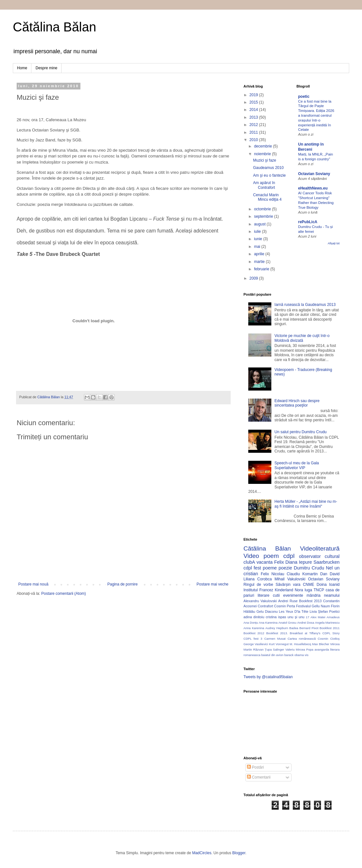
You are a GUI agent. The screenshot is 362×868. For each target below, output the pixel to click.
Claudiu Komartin (302, 574)
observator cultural (319, 556)
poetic (304, 97)
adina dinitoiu (254, 617)
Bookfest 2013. (277, 633)
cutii (276, 595)
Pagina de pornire (123, 584)
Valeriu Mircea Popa (300, 649)
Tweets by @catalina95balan (268, 677)
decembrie (263, 146)
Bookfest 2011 (330, 628)
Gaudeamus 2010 (268, 168)
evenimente (293, 595)
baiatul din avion (272, 655)
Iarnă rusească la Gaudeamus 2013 (305, 305)
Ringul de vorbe (258, 585)
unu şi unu (296, 617)
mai (258, 247)
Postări (255, 767)
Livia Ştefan (319, 611)
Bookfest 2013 (310, 601)
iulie (258, 232)
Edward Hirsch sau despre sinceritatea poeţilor (297, 403)
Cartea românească (302, 639)
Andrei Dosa (306, 623)
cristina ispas (276, 617)
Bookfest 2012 (254, 633)
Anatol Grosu (287, 623)
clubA (249, 562)
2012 (254, 125)
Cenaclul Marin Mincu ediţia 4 (267, 197)
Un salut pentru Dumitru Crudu (301, 432)
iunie (259, 239)
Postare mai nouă (33, 584)
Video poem (261, 556)
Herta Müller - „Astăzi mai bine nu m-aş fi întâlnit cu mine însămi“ (306, 504)
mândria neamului (323, 595)
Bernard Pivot (309, 628)
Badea (294, 628)
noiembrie (263, 154)
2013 (254, 117)
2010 (254, 140)
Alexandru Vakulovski (260, 601)
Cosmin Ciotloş (329, 639)
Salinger (279, 649)
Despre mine (46, 68)
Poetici (334, 611)
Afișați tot (334, 243)
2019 (254, 95)
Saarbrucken (326, 562)
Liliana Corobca (258, 579)
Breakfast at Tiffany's (305, 633)
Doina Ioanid (328, 585)
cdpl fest (252, 568)
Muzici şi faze (265, 160)
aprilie (260, 254)
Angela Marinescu (327, 623)
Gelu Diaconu (267, 611)
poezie (285, 568)
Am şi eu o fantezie (269, 175)
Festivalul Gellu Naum (313, 606)
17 (308, 617)
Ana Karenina (268, 623)
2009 (254, 278)
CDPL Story (331, 633)
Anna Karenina (254, 628)
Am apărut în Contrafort (264, 185)
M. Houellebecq (300, 644)
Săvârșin (283, 585)
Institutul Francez (258, 590)
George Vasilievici (256, 644)
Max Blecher (321, 644)
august (260, 224)
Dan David (330, 574)
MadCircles (202, 853)
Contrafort (266, 606)
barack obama (294, 655)
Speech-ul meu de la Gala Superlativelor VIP (297, 465)
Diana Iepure (299, 562)
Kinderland (284, 590)
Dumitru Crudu (309, 568)
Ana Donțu (251, 623)
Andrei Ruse (288, 601)
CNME (308, 585)
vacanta (265, 562)
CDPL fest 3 (253, 639)
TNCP (319, 590)
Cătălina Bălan (54, 27)
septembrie (264, 216)
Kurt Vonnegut (279, 644)
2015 (254, 102)
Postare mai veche (213, 584)
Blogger (239, 853)
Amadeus (333, 617)
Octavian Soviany (314, 174)
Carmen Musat (275, 639)
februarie (262, 269)
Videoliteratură (320, 548)
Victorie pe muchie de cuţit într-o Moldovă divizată (302, 338)
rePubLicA (308, 222)
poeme (270, 568)
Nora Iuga (303, 590)
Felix (279, 562)
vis (307, 655)
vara (296, 585)
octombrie (263, 209)
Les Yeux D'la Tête (294, 611)
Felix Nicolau (272, 574)
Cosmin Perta (285, 606)
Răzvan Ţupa (262, 649)
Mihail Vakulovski (290, 579)
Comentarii (259, 777)
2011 (254, 132)
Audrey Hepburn (277, 628)
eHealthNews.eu (313, 188)
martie (260, 262)
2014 (254, 110)
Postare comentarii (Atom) (64, 594)
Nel (329, 568)
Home (22, 68)
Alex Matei (318, 617)
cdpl (289, 556)
